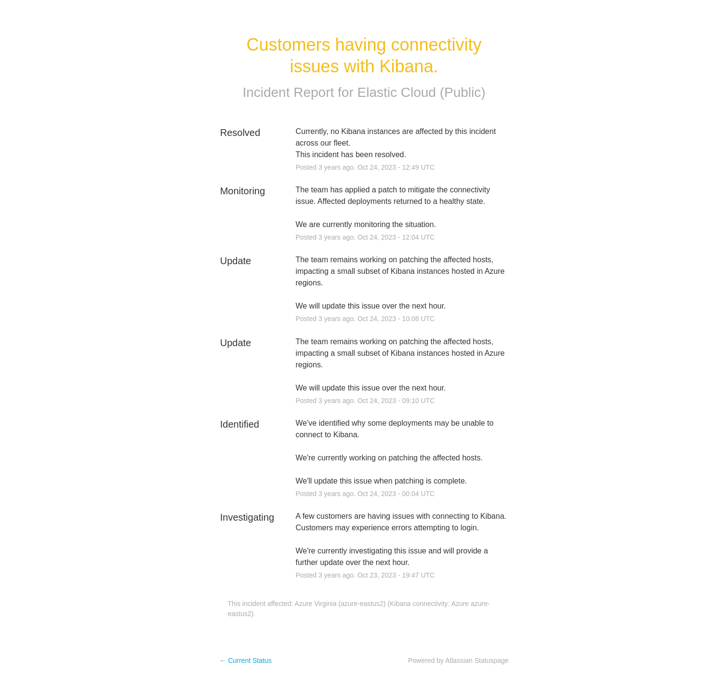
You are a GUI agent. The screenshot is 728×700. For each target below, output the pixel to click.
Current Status (246, 660)
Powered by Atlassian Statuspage (458, 660)
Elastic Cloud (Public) (422, 92)
